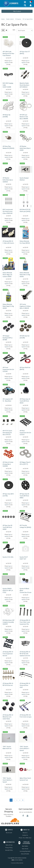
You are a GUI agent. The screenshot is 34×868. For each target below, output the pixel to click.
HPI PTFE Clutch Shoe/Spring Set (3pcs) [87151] (7, 433)
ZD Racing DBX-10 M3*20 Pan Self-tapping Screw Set (25, 654)
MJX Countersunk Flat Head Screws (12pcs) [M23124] (8, 211)
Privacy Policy (9, 848)
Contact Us (25, 835)
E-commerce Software (15, 863)
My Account (9, 833)
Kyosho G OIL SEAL (8, 557)
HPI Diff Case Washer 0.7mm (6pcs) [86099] (24, 117)
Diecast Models (25, 854)
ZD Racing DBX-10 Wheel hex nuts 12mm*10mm (8, 717)
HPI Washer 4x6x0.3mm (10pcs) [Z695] (25, 148)
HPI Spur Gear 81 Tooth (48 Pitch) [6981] (24, 496)
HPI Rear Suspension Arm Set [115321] (25, 433)
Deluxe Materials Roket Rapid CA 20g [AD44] (8, 306)
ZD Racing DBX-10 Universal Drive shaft (25, 685)
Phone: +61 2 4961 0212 (25, 838)
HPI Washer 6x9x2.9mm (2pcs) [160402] (8, 180)
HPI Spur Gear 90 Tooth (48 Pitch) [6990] (7, 527)
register (7, 62)
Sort (14, 30)
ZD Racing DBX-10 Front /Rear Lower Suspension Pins (25, 622)
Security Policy (9, 850)
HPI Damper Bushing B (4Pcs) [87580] (8, 338)
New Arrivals (25, 849)
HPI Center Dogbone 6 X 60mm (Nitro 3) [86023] (25, 306)
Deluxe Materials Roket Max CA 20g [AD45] (25, 275)
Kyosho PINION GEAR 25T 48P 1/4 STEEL (8, 590)
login (10, 61)
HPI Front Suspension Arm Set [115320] (8, 369)
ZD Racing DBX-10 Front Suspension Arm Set (8, 654)
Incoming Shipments (25, 851)
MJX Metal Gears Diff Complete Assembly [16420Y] (8, 622)
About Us (25, 833)
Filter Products (17, 11)
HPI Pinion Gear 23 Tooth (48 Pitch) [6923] (25, 401)
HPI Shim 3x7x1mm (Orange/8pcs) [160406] (8, 464)
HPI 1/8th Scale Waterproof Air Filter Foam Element (8, 54)
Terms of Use (9, 845)
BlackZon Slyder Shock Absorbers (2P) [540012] (24, 85)
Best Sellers (25, 846)
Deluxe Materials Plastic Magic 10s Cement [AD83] (7, 275)
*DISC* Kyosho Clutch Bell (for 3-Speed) (25, 748)
